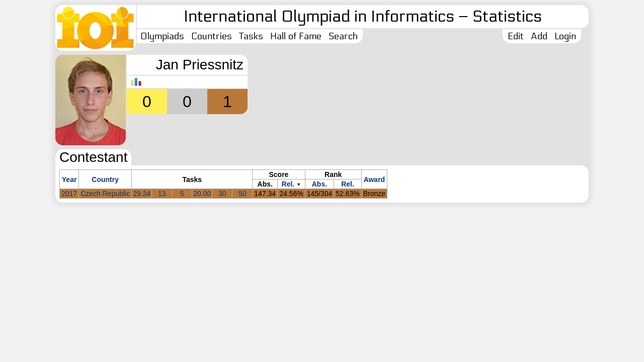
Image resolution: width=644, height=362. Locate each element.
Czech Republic (105, 194)
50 (243, 194)
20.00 (202, 194)
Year (69, 179)
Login (565, 36)
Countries (212, 36)
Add (539, 36)
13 (162, 194)
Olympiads (162, 36)
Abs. (319, 184)
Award (375, 179)
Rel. (288, 184)
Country (105, 179)
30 (222, 194)
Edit (516, 36)
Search (343, 36)
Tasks (251, 36)
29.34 (142, 194)
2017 (69, 194)
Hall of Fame (296, 36)
